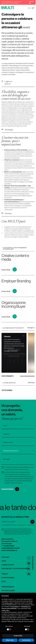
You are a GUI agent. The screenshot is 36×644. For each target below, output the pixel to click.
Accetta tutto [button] (26, 640)
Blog (4, 581)
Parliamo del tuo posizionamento (15, 569)
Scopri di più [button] (18, 636)
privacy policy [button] (9, 603)
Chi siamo (5, 557)
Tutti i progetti (7, 376)
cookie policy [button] (5, 610)
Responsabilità (8, 587)
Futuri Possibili (8, 578)
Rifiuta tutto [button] (10, 640)
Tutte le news (7, 390)
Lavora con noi (8, 565)
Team (4, 561)
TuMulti (5, 574)
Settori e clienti (8, 591)
